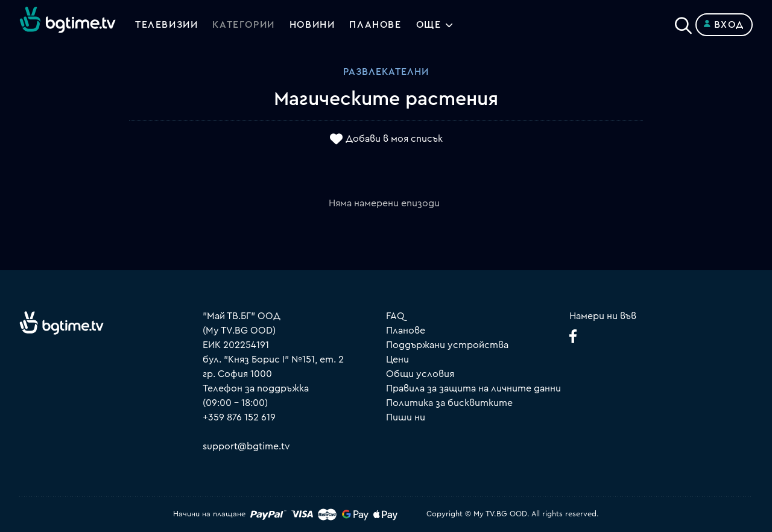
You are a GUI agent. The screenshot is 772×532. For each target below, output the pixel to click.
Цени (397, 359)
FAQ (395, 316)
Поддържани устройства (447, 345)
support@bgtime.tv (246, 446)
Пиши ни (406, 417)
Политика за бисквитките (449, 403)
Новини (312, 25)
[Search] (683, 22)
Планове (406, 331)
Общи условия (420, 374)
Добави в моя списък (394, 139)
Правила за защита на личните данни (473, 388)
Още (429, 25)
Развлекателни (386, 72)
